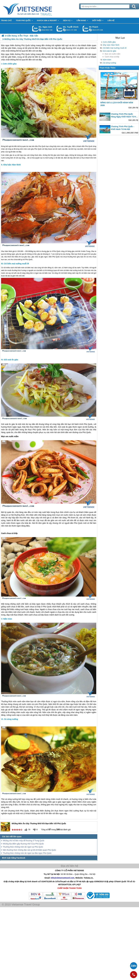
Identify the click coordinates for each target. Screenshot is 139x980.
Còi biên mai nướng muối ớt (115, 48)
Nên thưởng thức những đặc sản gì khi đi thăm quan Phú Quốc (29, 850)
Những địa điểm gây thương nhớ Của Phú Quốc (23, 844)
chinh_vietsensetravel (64, 30)
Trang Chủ (34, 9)
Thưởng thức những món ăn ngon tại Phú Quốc (23, 847)
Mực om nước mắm (113, 54)
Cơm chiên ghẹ (109, 42)
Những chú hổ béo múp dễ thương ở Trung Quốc (24, 841)
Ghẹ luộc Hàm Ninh (111, 45)
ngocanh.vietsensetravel (40, 30)
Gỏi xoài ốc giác (110, 51)
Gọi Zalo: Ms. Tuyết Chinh (60, 29)
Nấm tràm (107, 60)
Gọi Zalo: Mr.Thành (86, 29)
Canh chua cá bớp (112, 57)
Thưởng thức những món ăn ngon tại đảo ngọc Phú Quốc (27, 853)
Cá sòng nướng (109, 63)
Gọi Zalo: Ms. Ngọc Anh (35, 29)
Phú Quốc (26, 54)
